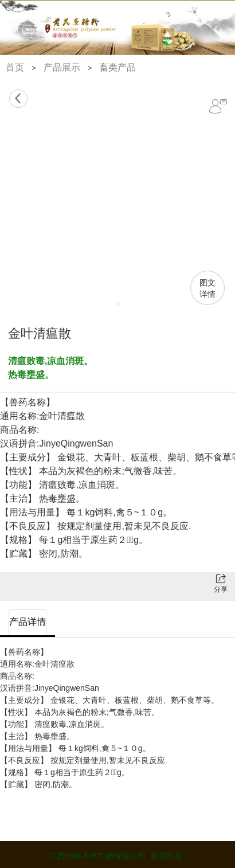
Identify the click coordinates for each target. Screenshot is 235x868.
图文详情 (207, 288)
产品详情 (28, 622)
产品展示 (62, 67)
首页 (15, 67)
